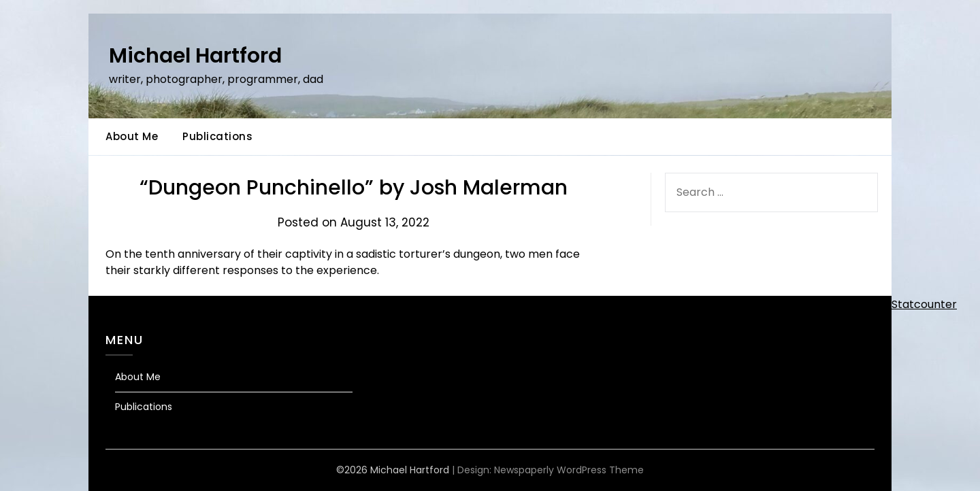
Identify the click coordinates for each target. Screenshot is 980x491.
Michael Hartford (195, 56)
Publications (217, 136)
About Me (132, 136)
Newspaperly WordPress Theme (569, 470)
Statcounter (924, 304)
